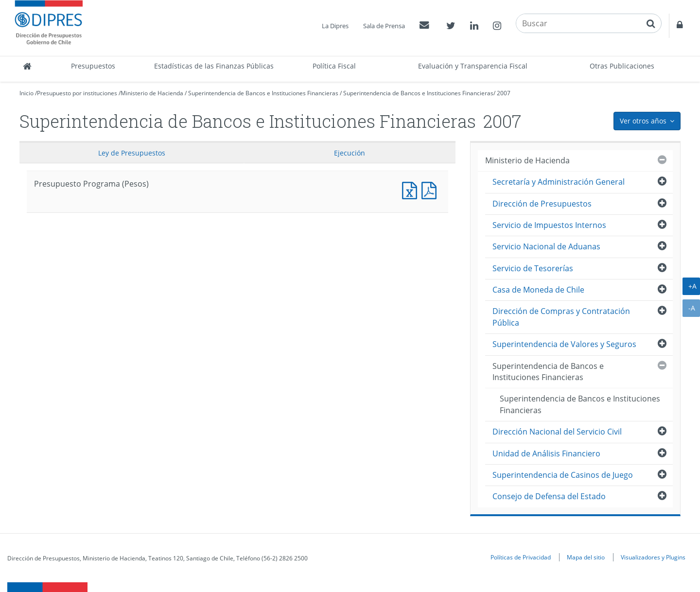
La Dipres (335, 26)
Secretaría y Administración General (559, 182)
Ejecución (350, 153)
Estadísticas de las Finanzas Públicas (214, 66)
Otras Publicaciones (622, 66)
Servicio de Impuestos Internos (549, 225)
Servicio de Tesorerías (533, 268)
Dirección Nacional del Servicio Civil (557, 432)
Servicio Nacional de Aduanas (546, 246)
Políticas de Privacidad (521, 557)
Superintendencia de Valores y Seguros (564, 344)
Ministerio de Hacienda (152, 93)
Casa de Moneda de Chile (538, 290)
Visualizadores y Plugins (653, 557)
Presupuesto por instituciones (77, 93)
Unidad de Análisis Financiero (546, 453)
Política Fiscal (334, 66)
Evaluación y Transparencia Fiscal (473, 66)
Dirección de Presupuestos (542, 204)
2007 (504, 93)
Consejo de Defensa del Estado (549, 496)
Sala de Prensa (384, 26)
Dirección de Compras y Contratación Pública (561, 317)
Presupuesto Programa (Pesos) (412, 189)
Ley (132, 153)
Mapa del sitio (586, 557)
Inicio (26, 93)
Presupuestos (93, 66)
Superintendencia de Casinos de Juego (563, 475)
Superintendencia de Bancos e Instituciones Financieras (263, 93)
